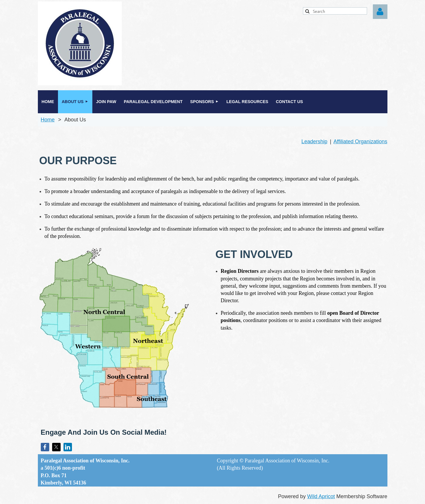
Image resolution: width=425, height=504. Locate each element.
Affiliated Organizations (360, 142)
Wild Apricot (321, 496)
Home (48, 120)
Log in (380, 12)
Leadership (314, 142)
